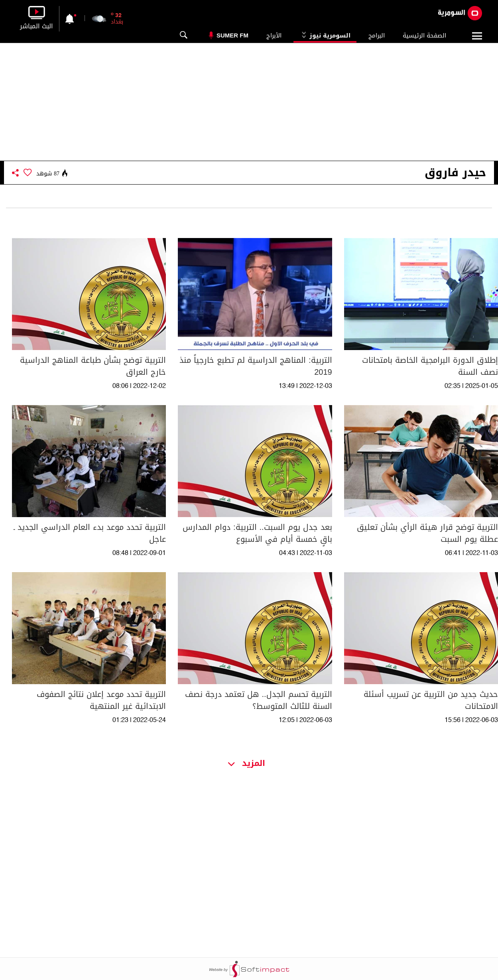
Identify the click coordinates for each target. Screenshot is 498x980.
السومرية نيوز (325, 35)
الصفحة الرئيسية (424, 35)
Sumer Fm (232, 35)
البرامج (377, 35)
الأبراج (274, 35)
